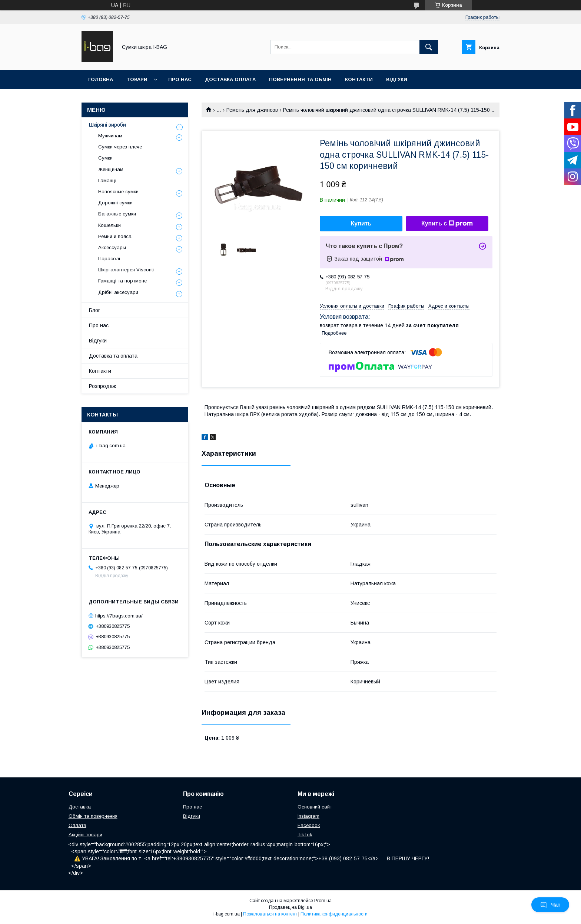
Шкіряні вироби (107, 125)
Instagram (308, 816)
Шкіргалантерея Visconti (126, 270)
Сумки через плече (120, 147)
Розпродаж (102, 386)
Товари (137, 79)
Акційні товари (85, 835)
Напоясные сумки (118, 192)
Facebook (309, 825)
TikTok (305, 835)
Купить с (447, 224)
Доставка (80, 807)
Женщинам (111, 169)
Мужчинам (110, 136)
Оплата (77, 825)
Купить (361, 223)
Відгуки (397, 79)
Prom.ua (323, 901)
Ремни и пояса (115, 236)
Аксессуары (112, 247)
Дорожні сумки (115, 203)
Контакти (359, 79)
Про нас (180, 79)
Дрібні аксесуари (118, 292)
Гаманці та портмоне (122, 281)
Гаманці (107, 180)
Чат (550, 905)
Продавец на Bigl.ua (290, 907)
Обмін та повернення (93, 816)
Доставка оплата (230, 79)
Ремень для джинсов (252, 110)
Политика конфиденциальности (334, 914)
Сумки (105, 158)
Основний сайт (315, 807)
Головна (101, 79)
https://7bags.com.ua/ (119, 616)
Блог (94, 310)
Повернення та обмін (300, 79)
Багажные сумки (117, 214)
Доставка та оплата (113, 356)
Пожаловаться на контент (270, 914)
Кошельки (109, 225)
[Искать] (429, 47)
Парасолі (109, 259)
